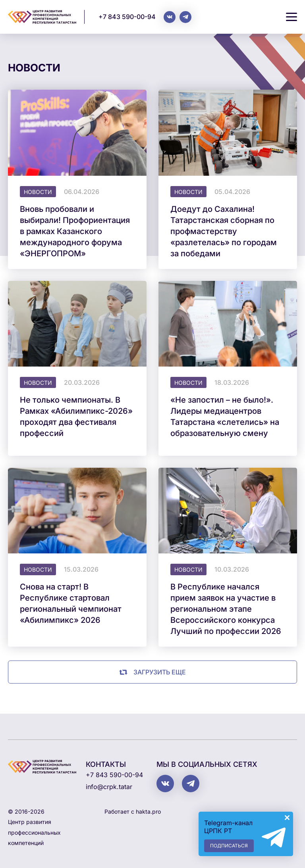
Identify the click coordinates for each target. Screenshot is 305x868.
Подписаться (229, 846)
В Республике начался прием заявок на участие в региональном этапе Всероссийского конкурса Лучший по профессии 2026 (226, 609)
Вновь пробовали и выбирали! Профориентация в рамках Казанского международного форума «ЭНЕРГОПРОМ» (75, 231)
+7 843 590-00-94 (127, 17)
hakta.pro (148, 811)
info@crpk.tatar (109, 787)
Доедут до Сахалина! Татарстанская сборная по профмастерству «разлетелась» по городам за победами (224, 231)
